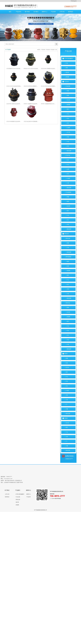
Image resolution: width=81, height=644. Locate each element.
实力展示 (36, 12)
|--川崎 (66, 409)
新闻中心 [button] (45, 12)
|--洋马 (67, 146)
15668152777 (70, 6)
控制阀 (66, 418)
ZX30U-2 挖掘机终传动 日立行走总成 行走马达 (50, 104)
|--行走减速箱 (68, 192)
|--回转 (66, 68)
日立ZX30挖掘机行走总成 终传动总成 (16, 121)
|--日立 (67, 123)
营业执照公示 (19, 481)
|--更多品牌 (68, 151)
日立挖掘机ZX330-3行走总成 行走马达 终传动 (16, 69)
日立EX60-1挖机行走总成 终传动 (16, 104)
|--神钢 (67, 91)
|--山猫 (67, 169)
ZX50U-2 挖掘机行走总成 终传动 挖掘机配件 (33, 104)
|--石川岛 (67, 132)
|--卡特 (67, 137)
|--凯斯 (67, 95)
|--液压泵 (67, 72)
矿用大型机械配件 (69, 59)
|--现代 (67, 109)
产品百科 (53, 12)
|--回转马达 (67, 303)
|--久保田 (67, 128)
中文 (72, 1)
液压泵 (66, 354)
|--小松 (67, 142)
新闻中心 (29, 494)
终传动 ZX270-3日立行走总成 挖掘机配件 (33, 69)
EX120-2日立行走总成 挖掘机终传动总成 (50, 86)
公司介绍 (62, 12)
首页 (10, 12)
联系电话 (71, 12)
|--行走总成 (67, 86)
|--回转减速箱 (68, 257)
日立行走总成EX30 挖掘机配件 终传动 (33, 121)
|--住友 (67, 160)
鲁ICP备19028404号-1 (10, 481)
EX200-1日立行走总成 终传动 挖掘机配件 (16, 86)
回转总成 (66, 234)
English (75, 1)
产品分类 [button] (19, 12)
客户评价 (27, 12)
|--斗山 (67, 114)
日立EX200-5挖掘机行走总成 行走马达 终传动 (50, 69)
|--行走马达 (67, 155)
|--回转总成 (67, 238)
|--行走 (66, 63)
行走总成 (49, 50)
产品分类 (45, 50)
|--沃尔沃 (67, 100)
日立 (58, 50)
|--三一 (66, 404)
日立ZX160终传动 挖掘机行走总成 (33, 86)
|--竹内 (67, 118)
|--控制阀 (67, 77)
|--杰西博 (67, 105)
